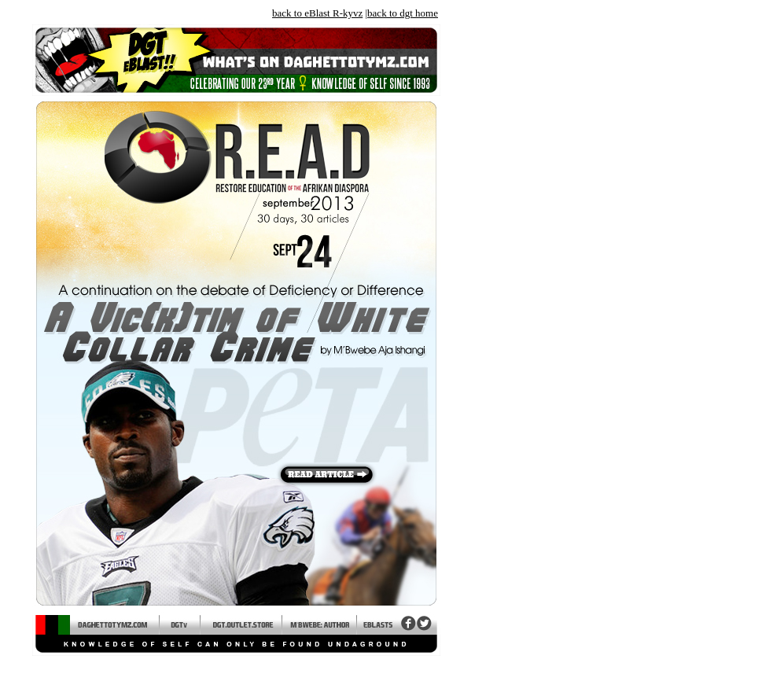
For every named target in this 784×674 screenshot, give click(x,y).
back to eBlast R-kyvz (317, 13)
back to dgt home (403, 13)
